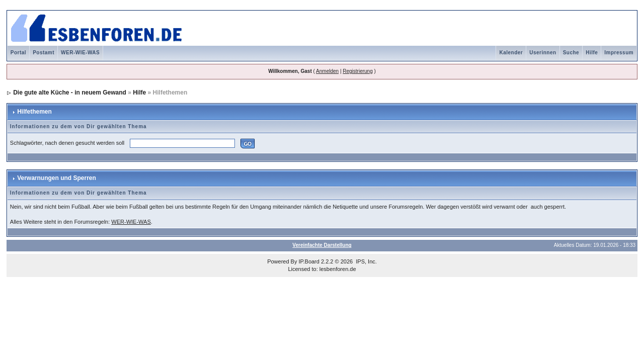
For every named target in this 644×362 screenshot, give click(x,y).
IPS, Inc (366, 261)
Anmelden (327, 71)
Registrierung (357, 71)
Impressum (619, 53)
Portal (18, 53)
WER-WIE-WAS (80, 53)
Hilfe (592, 53)
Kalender (511, 53)
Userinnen (543, 53)
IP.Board (309, 261)
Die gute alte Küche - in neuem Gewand (70, 93)
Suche (571, 53)
